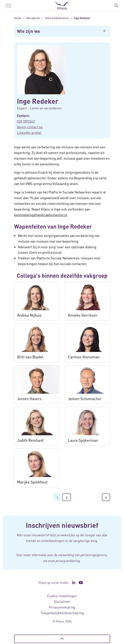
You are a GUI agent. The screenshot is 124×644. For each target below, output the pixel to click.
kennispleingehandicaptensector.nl (41, 215)
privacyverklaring (68, 561)
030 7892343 (26, 121)
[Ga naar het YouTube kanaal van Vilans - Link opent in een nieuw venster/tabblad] (81, 583)
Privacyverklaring (62, 607)
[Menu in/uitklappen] (8, 6)
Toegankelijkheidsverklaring (62, 613)
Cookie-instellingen (62, 596)
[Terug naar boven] (62, 639)
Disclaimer (62, 601)
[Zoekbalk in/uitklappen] (116, 6)
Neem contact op (30, 127)
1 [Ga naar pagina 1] (57, 497)
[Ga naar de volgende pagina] (106, 497)
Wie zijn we (29, 31)
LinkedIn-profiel (29, 133)
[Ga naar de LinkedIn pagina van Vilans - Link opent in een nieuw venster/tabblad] (74, 583)
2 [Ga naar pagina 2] (67, 497)
